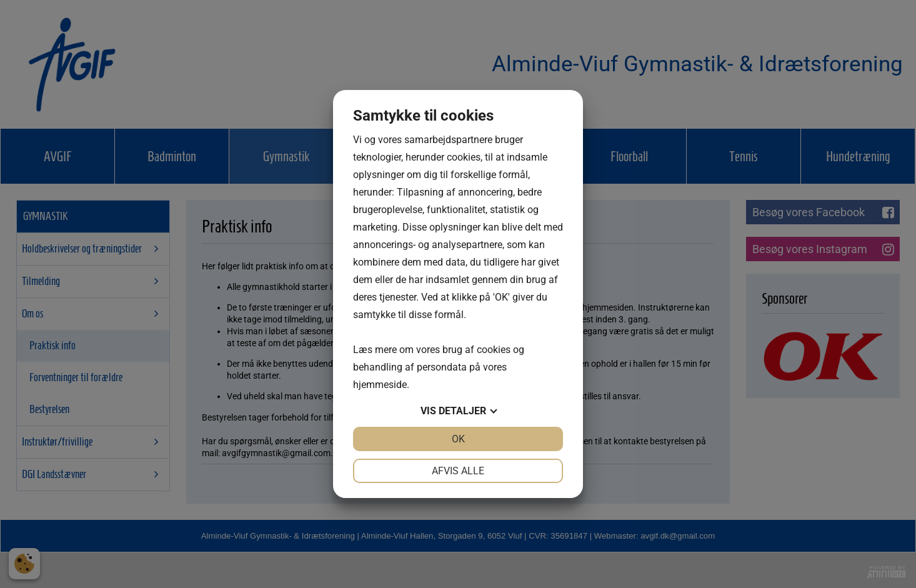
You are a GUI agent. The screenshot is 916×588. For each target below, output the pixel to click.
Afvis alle (458, 471)
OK (458, 439)
